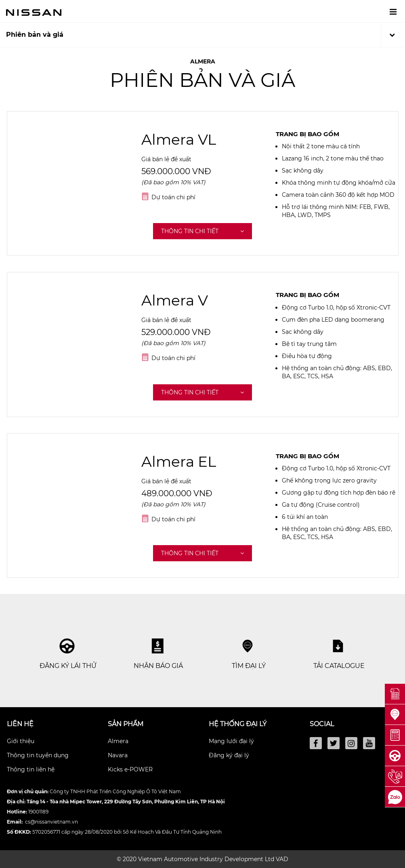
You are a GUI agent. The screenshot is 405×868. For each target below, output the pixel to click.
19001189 (38, 812)
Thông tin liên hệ (31, 769)
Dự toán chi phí (173, 197)
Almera (118, 741)
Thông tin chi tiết (202, 231)
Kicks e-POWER (130, 769)
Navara (118, 755)
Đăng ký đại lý (229, 755)
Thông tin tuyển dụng (38, 755)
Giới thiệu (21, 741)
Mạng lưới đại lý (231, 741)
